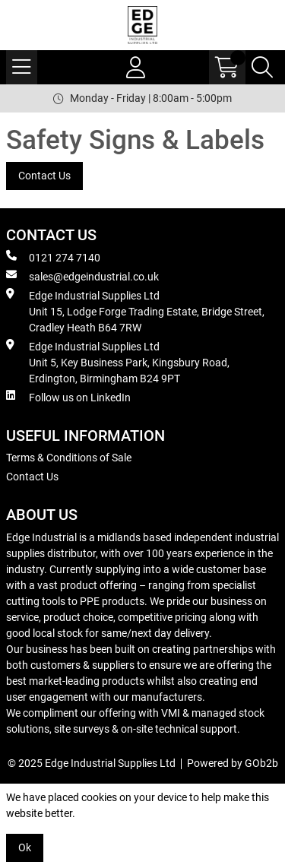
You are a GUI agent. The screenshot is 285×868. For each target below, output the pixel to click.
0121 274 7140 (53, 257)
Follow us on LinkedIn (68, 397)
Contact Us (44, 176)
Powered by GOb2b (233, 763)
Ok (25, 847)
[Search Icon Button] (262, 67)
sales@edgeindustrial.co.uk (82, 276)
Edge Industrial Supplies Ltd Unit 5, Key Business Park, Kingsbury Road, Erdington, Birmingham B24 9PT (118, 362)
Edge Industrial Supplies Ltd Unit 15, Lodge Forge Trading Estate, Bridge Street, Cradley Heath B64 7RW (135, 311)
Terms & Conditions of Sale (69, 458)
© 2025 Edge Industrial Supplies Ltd (92, 763)
